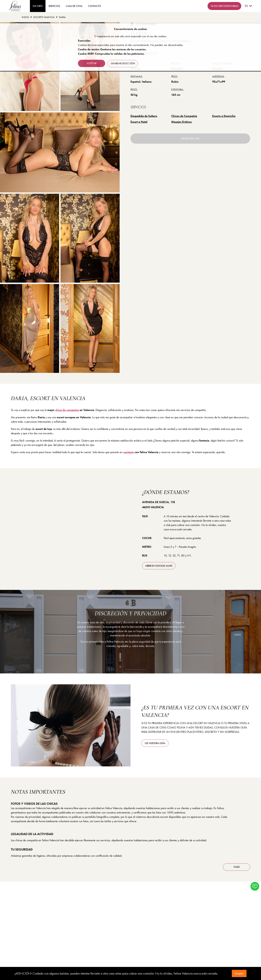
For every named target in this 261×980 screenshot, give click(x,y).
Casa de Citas (74, 6)
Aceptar (239, 973)
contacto (95, 6)
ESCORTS (38, 6)
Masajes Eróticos (182, 122)
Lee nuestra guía (155, 743)
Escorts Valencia (44, 17)
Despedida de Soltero (144, 116)
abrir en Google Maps (159, 566)
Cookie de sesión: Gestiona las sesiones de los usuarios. (112, 49)
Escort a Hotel (139, 122)
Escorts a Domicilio (224, 116)
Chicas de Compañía (184, 116)
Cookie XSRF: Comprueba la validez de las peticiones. (111, 54)
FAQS (237, 867)
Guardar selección (123, 63)
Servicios (54, 6)
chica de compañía (67, 410)
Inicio (25, 17)
